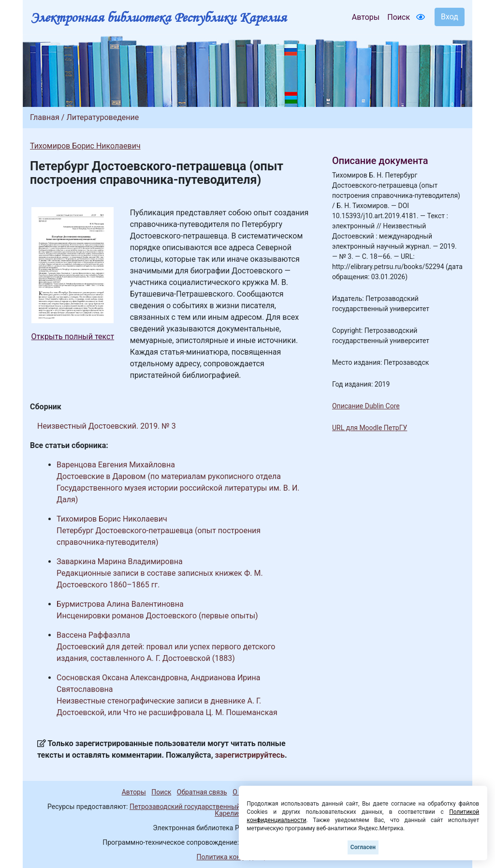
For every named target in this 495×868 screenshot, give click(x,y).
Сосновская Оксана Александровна (122, 678)
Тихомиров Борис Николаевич (85, 146)
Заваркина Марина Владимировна (120, 561)
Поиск (399, 17)
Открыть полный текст (73, 337)
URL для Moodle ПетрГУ (370, 428)
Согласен (363, 847)
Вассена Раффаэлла (93, 635)
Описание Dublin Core (366, 406)
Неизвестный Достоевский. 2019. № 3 (107, 426)
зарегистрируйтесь (250, 755)
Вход (450, 17)
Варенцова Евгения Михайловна (116, 465)
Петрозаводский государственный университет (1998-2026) (225, 807)
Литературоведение (102, 117)
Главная (45, 117)
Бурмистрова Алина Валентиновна (120, 604)
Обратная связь (202, 792)
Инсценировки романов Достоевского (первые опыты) (157, 616)
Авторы (366, 17)
